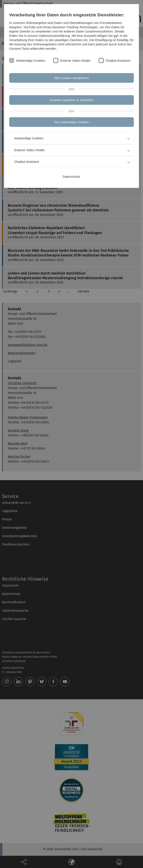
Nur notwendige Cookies (71, 122)
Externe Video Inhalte (75, 61)
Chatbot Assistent (118, 61)
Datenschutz (71, 177)
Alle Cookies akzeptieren (72, 78)
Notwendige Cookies (31, 61)
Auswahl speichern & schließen (72, 100)
